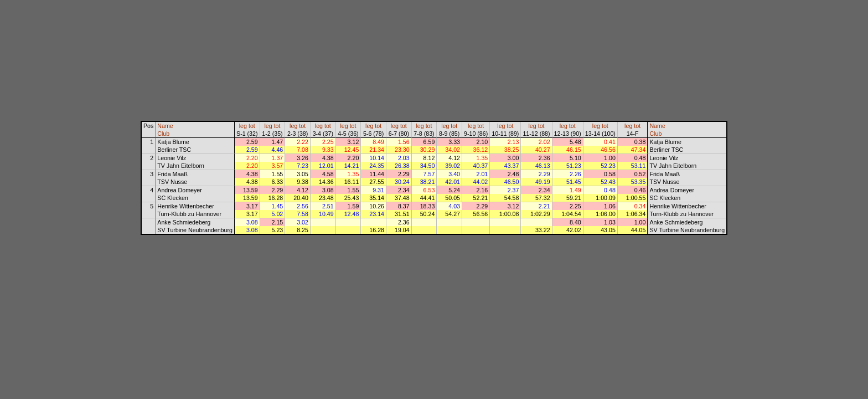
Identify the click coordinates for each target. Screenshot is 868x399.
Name (165, 126)
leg (243, 126)
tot (252, 126)
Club (163, 134)
